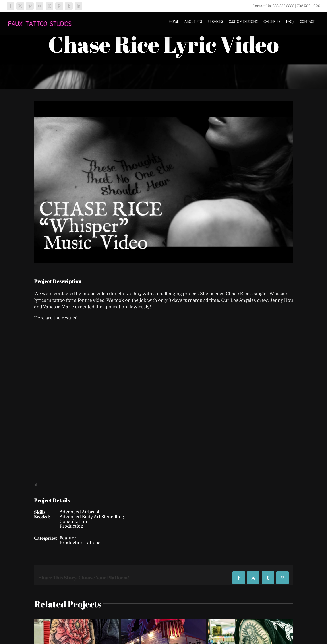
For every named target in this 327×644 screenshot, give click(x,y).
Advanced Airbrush (80, 512)
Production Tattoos (80, 543)
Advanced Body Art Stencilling (92, 517)
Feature (68, 538)
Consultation (73, 522)
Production (72, 526)
